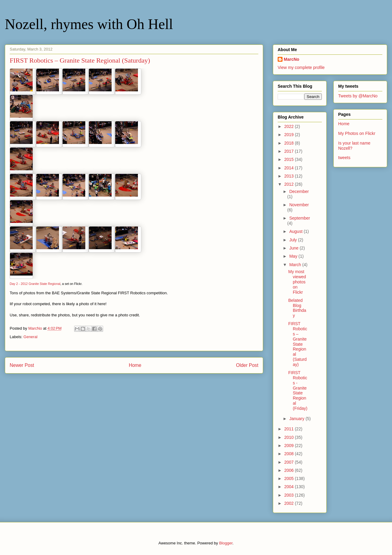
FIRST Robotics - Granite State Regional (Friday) (298, 390)
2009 (290, 446)
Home (135, 365)
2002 (290, 503)
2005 (290, 478)
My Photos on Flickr (357, 133)
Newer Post (22, 365)
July (294, 240)
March (296, 265)
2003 (290, 495)
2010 (290, 437)
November (299, 205)
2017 (290, 151)
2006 (290, 470)
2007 (290, 462)
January (297, 419)
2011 (290, 429)
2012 (290, 184)
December (299, 191)
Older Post (247, 365)
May (294, 256)
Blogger (226, 543)
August (296, 231)
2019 (290, 135)
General (31, 337)
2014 (290, 168)
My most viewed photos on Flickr (297, 282)
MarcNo (291, 59)
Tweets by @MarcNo (358, 96)
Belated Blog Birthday (297, 308)
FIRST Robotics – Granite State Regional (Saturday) (298, 344)
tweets (344, 158)
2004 (290, 487)
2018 (290, 143)
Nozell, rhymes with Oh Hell (89, 24)
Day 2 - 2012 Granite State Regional (35, 284)
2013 (290, 176)
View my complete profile (301, 67)
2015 (290, 159)
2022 (290, 126)
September (299, 218)
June (294, 248)
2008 (290, 454)
